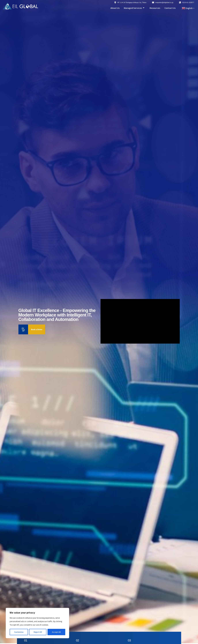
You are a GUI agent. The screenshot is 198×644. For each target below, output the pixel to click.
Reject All (38, 632)
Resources (155, 8)
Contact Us (170, 8)
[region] (37, 623)
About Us (115, 8)
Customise (19, 632)
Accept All (56, 632)
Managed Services (134, 8)
